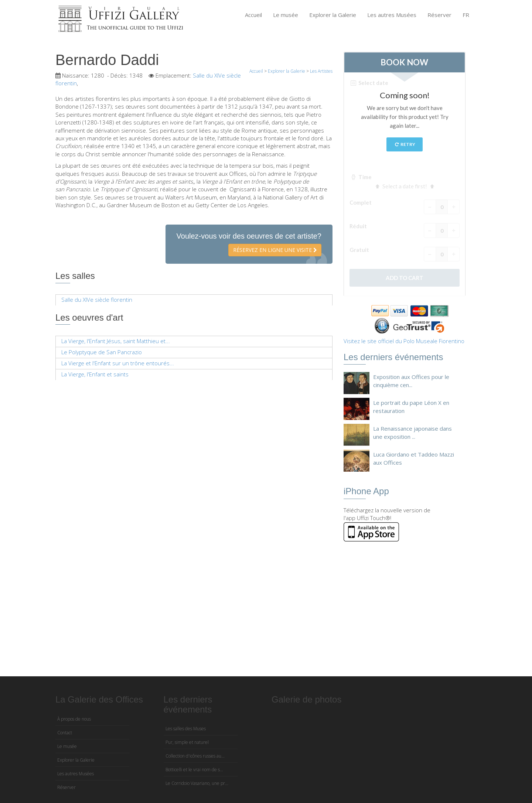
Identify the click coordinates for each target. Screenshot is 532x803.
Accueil (253, 15)
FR (466, 15)
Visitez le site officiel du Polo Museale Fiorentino (404, 341)
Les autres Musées (392, 15)
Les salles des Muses (186, 729)
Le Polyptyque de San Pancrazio (102, 352)
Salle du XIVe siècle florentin (97, 300)
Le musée (286, 15)
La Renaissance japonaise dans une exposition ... (412, 432)
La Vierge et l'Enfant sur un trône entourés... (118, 363)
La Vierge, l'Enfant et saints (95, 374)
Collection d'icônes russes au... (195, 756)
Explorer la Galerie (333, 15)
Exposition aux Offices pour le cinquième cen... (411, 381)
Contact (65, 733)
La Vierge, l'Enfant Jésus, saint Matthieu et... (116, 341)
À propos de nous (74, 719)
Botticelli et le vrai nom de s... (194, 770)
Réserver (439, 15)
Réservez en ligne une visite (275, 250)
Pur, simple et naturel (187, 742)
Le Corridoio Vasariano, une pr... (197, 783)
